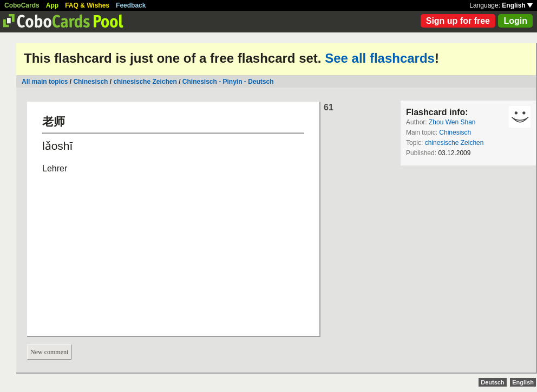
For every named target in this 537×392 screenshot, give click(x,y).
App (52, 5)
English (517, 5)
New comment (49, 352)
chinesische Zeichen (145, 82)
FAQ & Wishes (87, 5)
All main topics (45, 82)
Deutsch (492, 382)
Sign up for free (458, 21)
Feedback (131, 5)
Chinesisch (90, 82)
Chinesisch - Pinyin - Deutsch (228, 82)
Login (515, 21)
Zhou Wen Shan (452, 122)
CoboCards (22, 5)
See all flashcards (380, 58)
